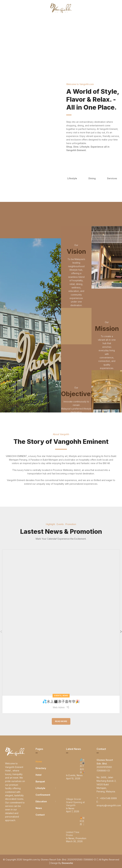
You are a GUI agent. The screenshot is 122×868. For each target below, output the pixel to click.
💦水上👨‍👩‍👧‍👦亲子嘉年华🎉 (61, 701)
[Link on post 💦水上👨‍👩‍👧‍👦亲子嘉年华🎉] (61, 623)
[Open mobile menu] (8, 8)
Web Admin (59, 707)
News (65, 696)
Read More (61, 721)
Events (58, 696)
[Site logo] (61, 8)
